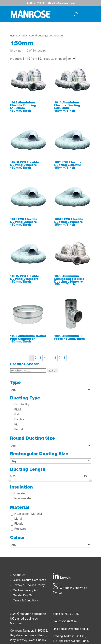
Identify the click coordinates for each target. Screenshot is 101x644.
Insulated (20, 494)
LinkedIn (65, 578)
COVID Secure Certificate (29, 580)
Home (13, 36)
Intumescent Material (28, 514)
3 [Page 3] (40, 358)
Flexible (19, 420)
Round (19, 430)
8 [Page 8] (64, 358)
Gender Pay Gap (24, 596)
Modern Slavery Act (26, 591)
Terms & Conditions (26, 601)
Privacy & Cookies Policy (29, 585)
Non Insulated (23, 499)
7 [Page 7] (60, 358)
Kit (16, 425)
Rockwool (21, 529)
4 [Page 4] (45, 358)
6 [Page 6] (55, 358)
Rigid (18, 410)
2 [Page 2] (36, 358)
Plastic (19, 524)
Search (52, 370)
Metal (18, 519)
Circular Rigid (23, 405)
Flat (17, 415)
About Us (19, 575)
